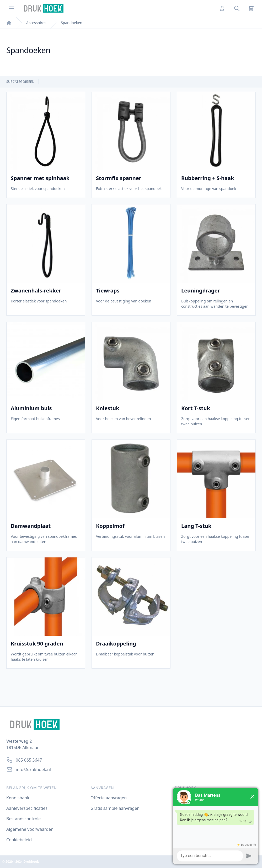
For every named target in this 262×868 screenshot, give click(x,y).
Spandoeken (72, 23)
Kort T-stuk (196, 408)
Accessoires (36, 23)
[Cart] (251, 8)
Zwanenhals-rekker (36, 291)
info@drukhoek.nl (33, 769)
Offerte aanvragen (109, 798)
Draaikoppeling (116, 644)
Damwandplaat (31, 526)
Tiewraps (108, 291)
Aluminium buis (31, 408)
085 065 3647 (29, 760)
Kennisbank (18, 798)
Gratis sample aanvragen (115, 808)
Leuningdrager (200, 291)
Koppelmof (110, 526)
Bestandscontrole (23, 819)
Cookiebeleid (19, 840)
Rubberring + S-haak (208, 178)
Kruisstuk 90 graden (37, 644)
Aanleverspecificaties (27, 808)
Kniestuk (108, 408)
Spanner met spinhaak (40, 178)
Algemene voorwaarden (30, 829)
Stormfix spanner (119, 178)
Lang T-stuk (196, 526)
